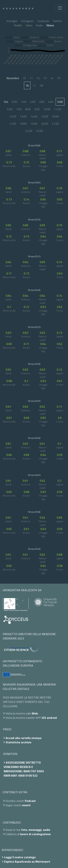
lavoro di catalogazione (35, 834)
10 (24, 78)
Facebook (43, 21)
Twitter (57, 21)
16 (27, 85)
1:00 (24, 102)
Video (29, 25)
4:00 (51, 102)
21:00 (55, 124)
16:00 (55, 116)
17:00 (13, 124)
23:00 (39, 131)
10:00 (47, 109)
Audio (39, 25)
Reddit (18, 25)
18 (41, 85)
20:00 (45, 124)
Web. (35, 713)
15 (59, 78)
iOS (44, 718)
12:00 (13, 116)
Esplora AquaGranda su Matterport (27, 861)
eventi (26, 805)
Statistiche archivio (18, 742)
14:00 (34, 116)
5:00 (60, 102)
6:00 (10, 109)
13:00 (23, 116)
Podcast (30, 801)
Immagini (12, 21)
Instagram (27, 21)
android (52, 718)
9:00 (37, 109)
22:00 (29, 131)
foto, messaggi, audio (36, 830)
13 (45, 78)
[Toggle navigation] (60, 8)
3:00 (42, 102)
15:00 (45, 116)
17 (34, 85)
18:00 (23, 124)
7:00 (19, 109)
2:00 (33, 102)
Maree (50, 25)
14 (52, 78)
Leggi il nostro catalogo (20, 857)
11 (31, 78)
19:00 (34, 124)
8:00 (28, 109)
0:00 (15, 102)
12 (38, 78)
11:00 (58, 109)
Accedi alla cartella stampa (24, 738)
